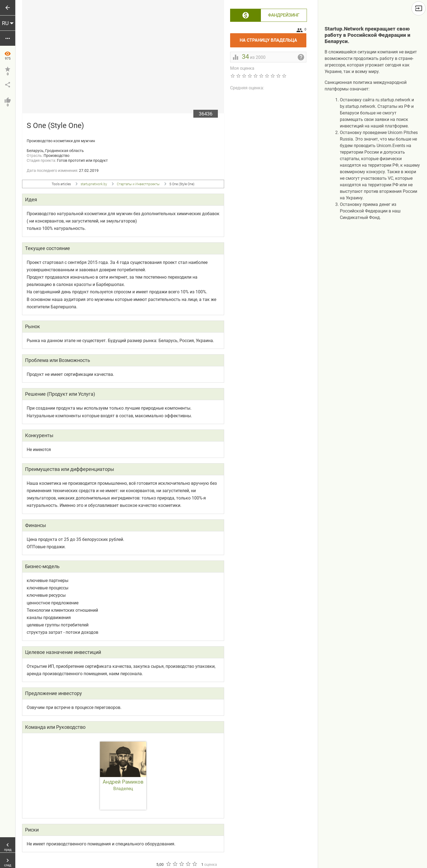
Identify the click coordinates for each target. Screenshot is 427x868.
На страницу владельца (273, 38)
